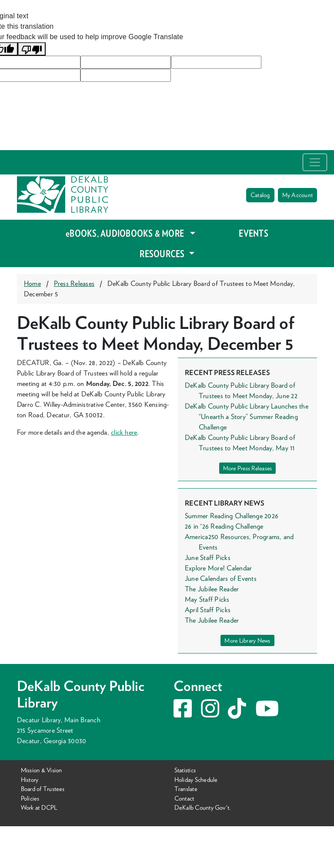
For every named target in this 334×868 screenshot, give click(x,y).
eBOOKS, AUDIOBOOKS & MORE (127, 233)
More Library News (247, 640)
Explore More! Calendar (218, 568)
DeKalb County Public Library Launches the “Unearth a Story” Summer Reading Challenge (247, 417)
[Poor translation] (32, 49)
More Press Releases (248, 468)
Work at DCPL (39, 807)
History (30, 779)
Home (32, 283)
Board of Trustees (43, 789)
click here (124, 432)
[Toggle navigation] (315, 162)
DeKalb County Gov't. (203, 807)
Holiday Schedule (196, 779)
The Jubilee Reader (212, 589)
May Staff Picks (207, 599)
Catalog (260, 195)
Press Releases (74, 283)
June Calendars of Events (221, 578)
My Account (297, 195)
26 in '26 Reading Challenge (224, 526)
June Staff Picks (208, 558)
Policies (30, 798)
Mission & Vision (42, 770)
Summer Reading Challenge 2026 (232, 516)
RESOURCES (163, 254)
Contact (184, 798)
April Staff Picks (208, 610)
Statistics (185, 770)
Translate (186, 789)
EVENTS (253, 233)
